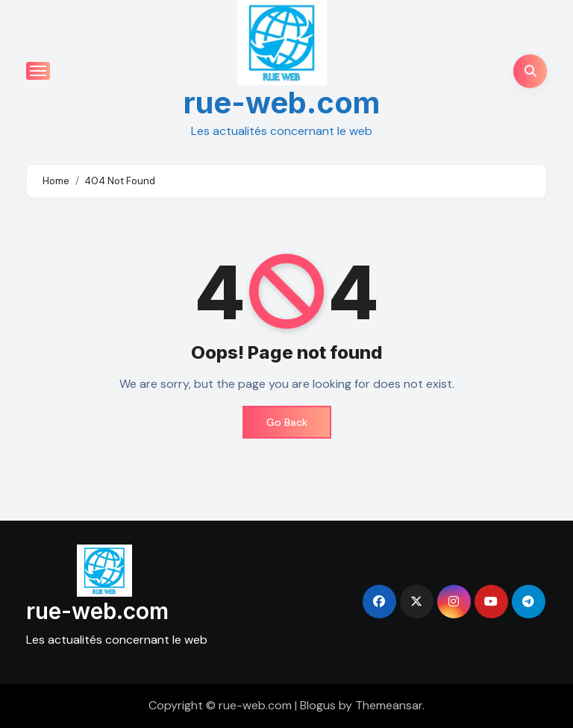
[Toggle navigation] (38, 71)
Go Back (287, 422)
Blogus (318, 705)
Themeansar (389, 705)
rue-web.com (282, 103)
